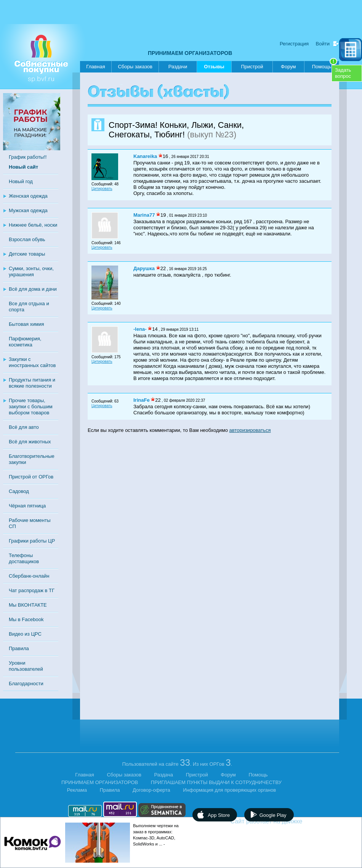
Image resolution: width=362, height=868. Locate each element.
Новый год (21, 181)
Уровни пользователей (26, 666)
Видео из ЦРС (25, 634)
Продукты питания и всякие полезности (32, 383)
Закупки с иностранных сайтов (32, 362)
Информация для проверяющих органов (229, 790)
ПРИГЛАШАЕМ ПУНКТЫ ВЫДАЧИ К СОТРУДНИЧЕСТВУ (216, 782)
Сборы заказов (135, 67)
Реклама (77, 790)
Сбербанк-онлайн (29, 576)
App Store (219, 815)
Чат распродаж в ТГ (32, 590)
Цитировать (102, 189)
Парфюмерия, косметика (25, 342)
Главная (95, 67)
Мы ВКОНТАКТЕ (28, 605)
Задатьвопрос (343, 73)
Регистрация (294, 44)
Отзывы (214, 68)
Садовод (19, 491)
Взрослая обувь (27, 239)
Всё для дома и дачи (33, 289)
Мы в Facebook (26, 619)
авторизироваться (250, 430)
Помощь (325, 65)
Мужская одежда (28, 210)
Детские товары (27, 254)
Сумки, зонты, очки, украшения (31, 271)
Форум (288, 67)
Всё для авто (24, 427)
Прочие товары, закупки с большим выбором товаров (31, 407)
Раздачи (178, 67)
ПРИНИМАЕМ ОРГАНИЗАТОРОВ (190, 53)
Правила (19, 648)
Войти (323, 44)
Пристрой (252, 67)
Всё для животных (30, 442)
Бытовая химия (26, 324)
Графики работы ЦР (32, 541)
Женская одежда (28, 196)
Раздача (164, 775)
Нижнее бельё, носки (33, 225)
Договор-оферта (151, 790)
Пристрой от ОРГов (31, 477)
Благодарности (26, 684)
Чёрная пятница (27, 506)
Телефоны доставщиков (24, 558)
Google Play (273, 815)
